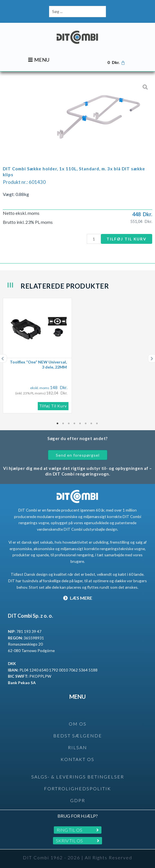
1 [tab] (58, 423)
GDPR (78, 800)
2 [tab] (63, 423)
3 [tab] (69, 423)
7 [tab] (92, 423)
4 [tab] (75, 423)
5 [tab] (80, 423)
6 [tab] (86, 423)
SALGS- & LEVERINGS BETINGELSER (78, 777)
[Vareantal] (94, 239)
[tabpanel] (77, 356)
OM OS (78, 724)
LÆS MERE (78, 598)
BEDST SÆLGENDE (78, 736)
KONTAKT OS (77, 759)
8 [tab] (97, 423)
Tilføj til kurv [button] (53, 406)
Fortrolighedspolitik (77, 788)
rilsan (77, 747)
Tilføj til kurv (127, 239)
